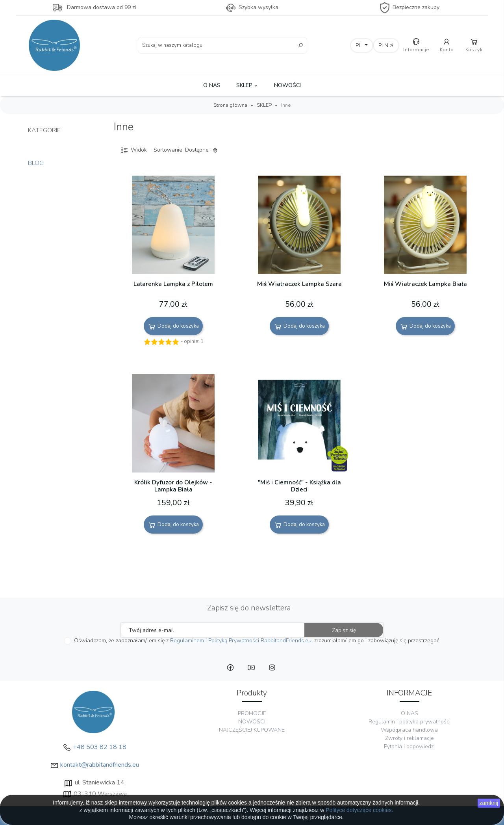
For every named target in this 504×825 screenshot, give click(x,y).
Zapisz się (344, 630)
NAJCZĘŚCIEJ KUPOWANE (252, 730)
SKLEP (247, 85)
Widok (133, 150)
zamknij (489, 803)
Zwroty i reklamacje (409, 738)
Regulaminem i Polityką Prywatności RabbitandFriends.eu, (241, 641)
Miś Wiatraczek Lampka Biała (425, 284)
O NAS (212, 85)
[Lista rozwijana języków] (362, 45)
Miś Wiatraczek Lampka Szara (299, 284)
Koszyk (474, 45)
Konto (447, 45)
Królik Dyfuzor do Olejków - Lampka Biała (173, 486)
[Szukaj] (222, 45)
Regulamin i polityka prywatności (409, 722)
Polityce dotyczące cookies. (359, 810)
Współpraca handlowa (409, 730)
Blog (36, 163)
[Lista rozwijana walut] (386, 45)
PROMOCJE (252, 713)
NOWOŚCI (287, 85)
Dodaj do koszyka (173, 326)
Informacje (416, 45)
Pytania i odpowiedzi (409, 746)
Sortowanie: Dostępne (187, 150)
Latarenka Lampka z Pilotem (173, 284)
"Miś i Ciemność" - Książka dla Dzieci (299, 486)
